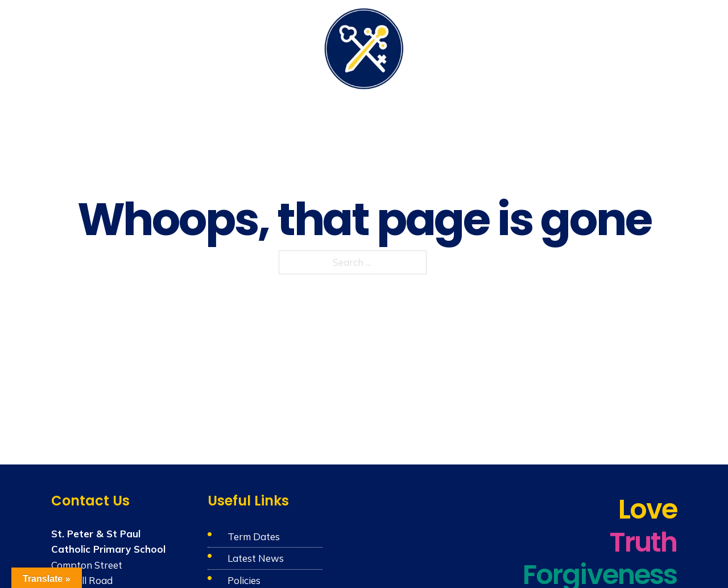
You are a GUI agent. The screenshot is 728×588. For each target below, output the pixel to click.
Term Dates (254, 536)
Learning (284, 47)
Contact (660, 47)
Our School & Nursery (127, 47)
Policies (244, 580)
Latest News (256, 558)
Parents (506, 47)
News (618, 47)
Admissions (565, 47)
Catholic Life (220, 47)
